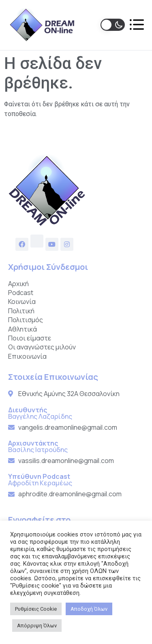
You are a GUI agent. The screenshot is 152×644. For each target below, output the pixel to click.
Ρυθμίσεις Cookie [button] (36, 609)
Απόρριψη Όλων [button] (37, 626)
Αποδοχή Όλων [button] (89, 609)
